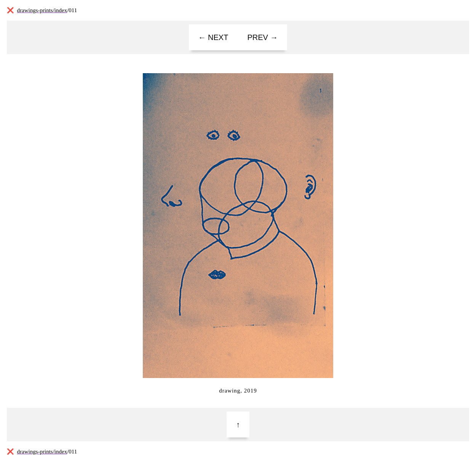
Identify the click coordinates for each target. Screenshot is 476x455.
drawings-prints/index (42, 10)
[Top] (238, 425)
